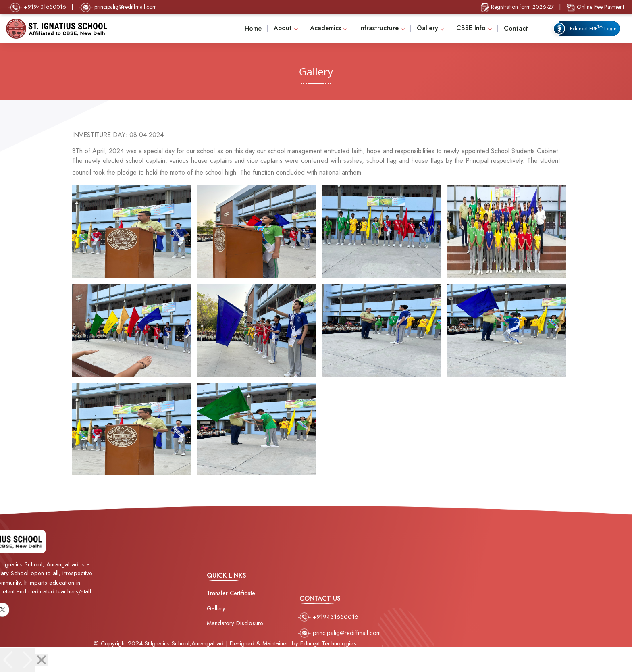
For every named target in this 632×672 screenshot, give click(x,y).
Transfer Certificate (231, 603)
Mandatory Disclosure (235, 633)
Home (253, 28)
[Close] (42, 660)
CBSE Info (471, 28)
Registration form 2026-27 (517, 7)
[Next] (27, 660)
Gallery (427, 28)
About (283, 28)
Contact (516, 28)
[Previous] (9, 660)
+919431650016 (37, 7)
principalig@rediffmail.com (118, 7)
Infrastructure (379, 28)
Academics (325, 28)
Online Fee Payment (595, 7)
